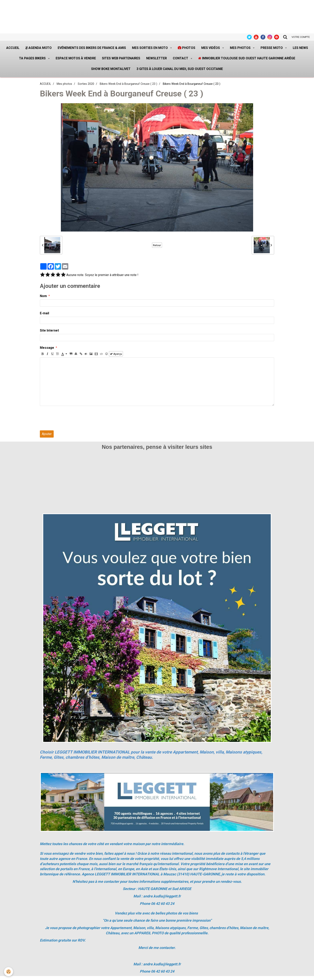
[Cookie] (9, 972)
